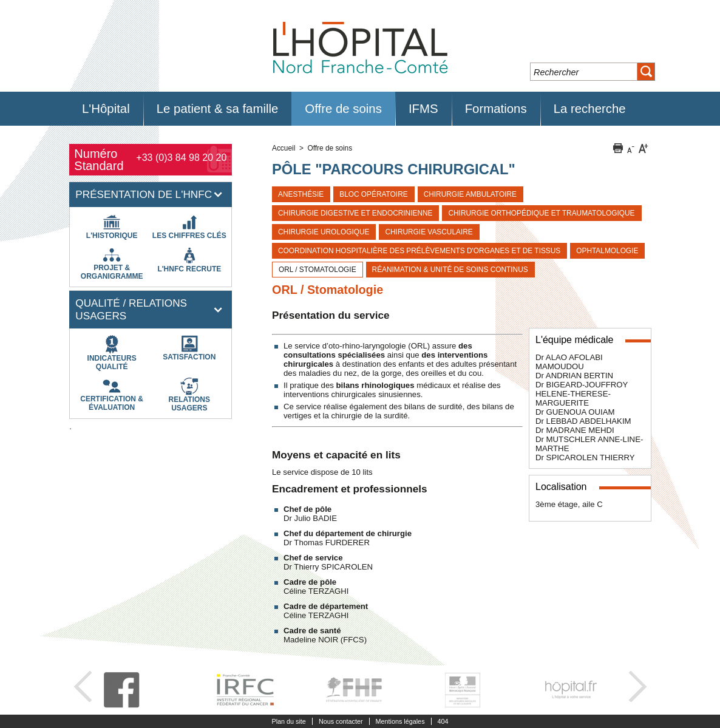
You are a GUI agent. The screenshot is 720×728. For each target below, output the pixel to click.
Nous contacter (341, 721)
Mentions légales (400, 721)
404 (443, 721)
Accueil (284, 148)
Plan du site (288, 721)
